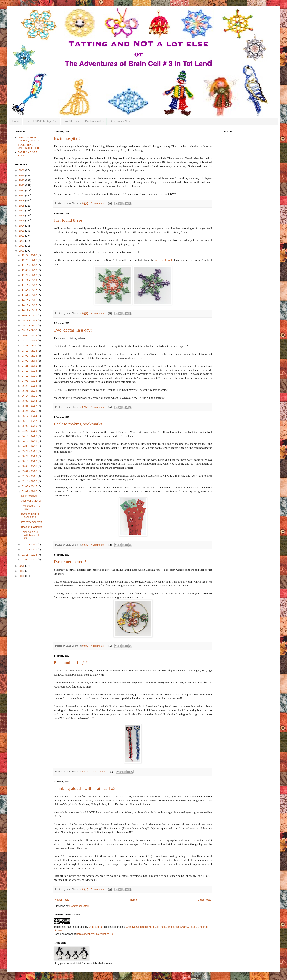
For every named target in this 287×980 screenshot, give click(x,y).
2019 (22, 200)
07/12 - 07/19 (30, 376)
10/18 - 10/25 (30, 305)
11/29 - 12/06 (30, 275)
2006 (22, 576)
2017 (22, 211)
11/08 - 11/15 (30, 290)
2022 (22, 185)
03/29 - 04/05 (30, 451)
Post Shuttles (71, 121)
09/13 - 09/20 (30, 330)
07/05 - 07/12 (30, 381)
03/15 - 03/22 (30, 461)
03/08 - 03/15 (30, 466)
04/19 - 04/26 (30, 436)
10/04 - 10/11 (30, 315)
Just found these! (69, 220)
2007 (22, 571)
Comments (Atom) (80, 906)
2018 (22, 206)
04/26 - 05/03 (30, 431)
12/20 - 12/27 (30, 260)
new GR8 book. (165, 260)
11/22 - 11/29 (30, 280)
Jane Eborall (96, 927)
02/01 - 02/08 (30, 491)
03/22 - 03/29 (30, 456)
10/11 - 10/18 (30, 310)
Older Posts (204, 900)
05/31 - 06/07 (30, 406)
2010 (22, 246)
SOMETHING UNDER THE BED (28, 146)
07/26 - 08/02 (30, 366)
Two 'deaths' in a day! (73, 330)
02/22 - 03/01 (30, 476)
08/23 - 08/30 (30, 346)
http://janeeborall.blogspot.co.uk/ (95, 934)
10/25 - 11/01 (30, 300)
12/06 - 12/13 (30, 270)
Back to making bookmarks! (79, 424)
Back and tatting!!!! (71, 663)
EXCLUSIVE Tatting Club (41, 121)
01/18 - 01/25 (30, 549)
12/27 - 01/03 (30, 255)
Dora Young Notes (121, 121)
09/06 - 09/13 (30, 336)
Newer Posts (62, 900)
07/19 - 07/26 (30, 371)
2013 (22, 231)
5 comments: (98, 889)
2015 (22, 221)
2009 (22, 251)
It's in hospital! (67, 138)
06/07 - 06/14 (30, 401)
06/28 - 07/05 (30, 386)
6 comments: (98, 203)
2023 (22, 180)
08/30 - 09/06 (30, 341)
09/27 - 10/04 (30, 320)
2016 (22, 216)
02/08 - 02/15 (30, 486)
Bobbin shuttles (94, 121)
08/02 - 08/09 (30, 361)
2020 (22, 195)
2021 (22, 191)
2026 (22, 170)
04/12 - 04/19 (30, 441)
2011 (22, 241)
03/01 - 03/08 (30, 471)
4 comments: (98, 313)
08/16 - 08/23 (30, 351)
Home (16, 121)
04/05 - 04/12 (30, 446)
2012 (22, 236)
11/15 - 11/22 (30, 285)
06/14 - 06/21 (30, 396)
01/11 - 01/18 (30, 555)
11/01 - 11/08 (30, 295)
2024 (22, 175)
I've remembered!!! (71, 562)
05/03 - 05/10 (30, 426)
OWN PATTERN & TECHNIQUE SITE (29, 139)
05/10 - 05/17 (30, 421)
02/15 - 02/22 (30, 481)
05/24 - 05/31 (30, 411)
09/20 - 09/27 (30, 325)
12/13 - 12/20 (30, 265)
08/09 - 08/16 (30, 356)
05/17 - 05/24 (30, 416)
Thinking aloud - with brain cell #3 (85, 788)
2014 (22, 226)
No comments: (99, 772)
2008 (22, 566)
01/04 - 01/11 (30, 560)
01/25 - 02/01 (30, 544)
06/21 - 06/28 (30, 391)
